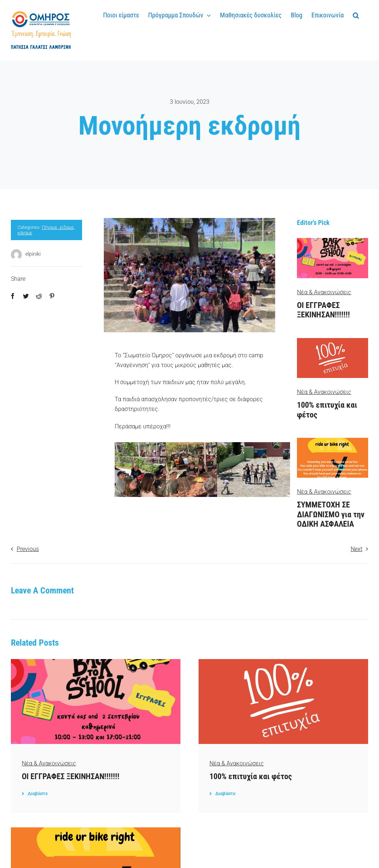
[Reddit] (39, 296)
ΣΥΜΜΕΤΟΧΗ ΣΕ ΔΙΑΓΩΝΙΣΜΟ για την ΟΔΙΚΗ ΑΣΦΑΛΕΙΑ (331, 514)
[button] (356, 14)
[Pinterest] (52, 296)
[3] (333, 241)
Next (356, 549)
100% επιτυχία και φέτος (251, 776)
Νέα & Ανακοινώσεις (324, 292)
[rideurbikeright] (333, 441)
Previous (28, 549)
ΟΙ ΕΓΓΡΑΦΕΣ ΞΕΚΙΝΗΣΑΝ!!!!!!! (323, 310)
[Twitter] (26, 296)
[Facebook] (13, 296)
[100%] (333, 341)
